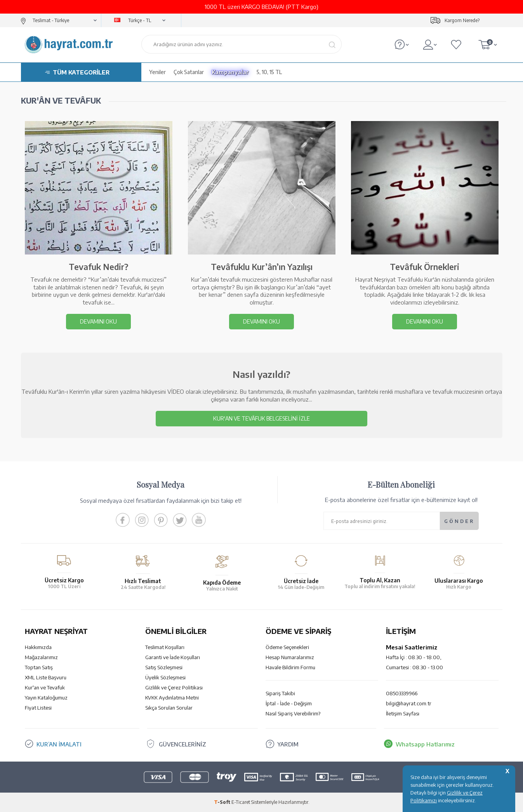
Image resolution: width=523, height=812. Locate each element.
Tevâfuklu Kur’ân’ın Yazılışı (262, 267)
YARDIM (288, 744)
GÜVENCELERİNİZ (183, 744)
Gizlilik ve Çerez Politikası (174, 687)
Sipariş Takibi (280, 693)
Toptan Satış (39, 667)
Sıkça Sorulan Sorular (169, 708)
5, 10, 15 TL (269, 72)
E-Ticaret (241, 802)
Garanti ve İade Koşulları (173, 657)
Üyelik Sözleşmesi (165, 677)
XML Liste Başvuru (46, 677)
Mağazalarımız (41, 657)
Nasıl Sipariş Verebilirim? (293, 713)
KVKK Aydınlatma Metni (172, 698)
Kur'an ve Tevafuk (45, 687)
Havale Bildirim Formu (290, 667)
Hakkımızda (38, 647)
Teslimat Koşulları (165, 647)
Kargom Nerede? (462, 20)
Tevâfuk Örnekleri (425, 267)
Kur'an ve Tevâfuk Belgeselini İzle (261, 418)
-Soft (223, 802)
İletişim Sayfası (403, 713)
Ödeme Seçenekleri (287, 647)
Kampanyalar (230, 72)
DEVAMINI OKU (98, 321)
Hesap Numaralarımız (290, 657)
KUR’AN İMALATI (59, 744)
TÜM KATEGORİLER (81, 72)
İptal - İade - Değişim (289, 703)
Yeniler (157, 72)
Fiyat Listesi (38, 708)
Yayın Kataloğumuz (46, 698)
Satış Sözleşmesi (164, 667)
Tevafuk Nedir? (98, 267)
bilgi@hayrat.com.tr (409, 703)
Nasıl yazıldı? (261, 374)
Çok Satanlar (189, 72)
